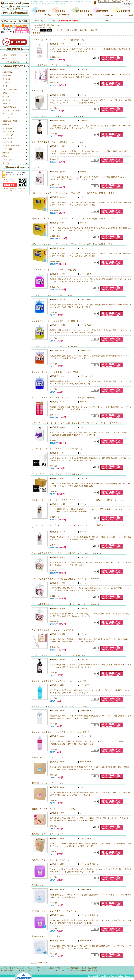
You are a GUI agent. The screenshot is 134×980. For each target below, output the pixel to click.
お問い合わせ (8, 971)
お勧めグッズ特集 (9, 55)
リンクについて (27, 971)
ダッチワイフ (7, 104)
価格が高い (95, 30)
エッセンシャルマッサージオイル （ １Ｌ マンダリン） (58, 116)
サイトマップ (45, 971)
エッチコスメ (7, 128)
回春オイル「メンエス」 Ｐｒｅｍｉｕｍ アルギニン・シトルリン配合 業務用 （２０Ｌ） (74, 193)
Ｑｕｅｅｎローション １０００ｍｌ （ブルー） (54, 295)
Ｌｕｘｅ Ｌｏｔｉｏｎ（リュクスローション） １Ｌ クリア (60, 706)
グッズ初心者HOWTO (11, 62)
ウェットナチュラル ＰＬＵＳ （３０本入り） (53, 630)
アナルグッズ (7, 114)
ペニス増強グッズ (9, 107)
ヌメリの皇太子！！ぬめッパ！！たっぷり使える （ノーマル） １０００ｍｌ (67, 553)
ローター (6, 86)
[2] (35, 33)
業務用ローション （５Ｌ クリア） (49, 758)
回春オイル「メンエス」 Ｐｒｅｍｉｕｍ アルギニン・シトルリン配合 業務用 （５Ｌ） (73, 244)
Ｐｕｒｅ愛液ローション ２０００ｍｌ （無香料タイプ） (58, 40)
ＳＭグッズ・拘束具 (10, 121)
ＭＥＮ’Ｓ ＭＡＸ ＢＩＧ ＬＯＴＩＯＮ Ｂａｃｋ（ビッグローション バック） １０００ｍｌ (77, 423)
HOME (34, 25)
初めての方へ (57, 968)
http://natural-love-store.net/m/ (12, 191)
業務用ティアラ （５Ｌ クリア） (48, 885)
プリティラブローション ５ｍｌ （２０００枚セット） (57, 474)
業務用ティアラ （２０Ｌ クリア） (49, 834)
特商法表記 (73, 968)
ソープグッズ (7, 135)
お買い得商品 (7, 72)
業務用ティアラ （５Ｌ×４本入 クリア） (51, 936)
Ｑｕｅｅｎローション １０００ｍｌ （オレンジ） (55, 346)
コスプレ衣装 (7, 142)
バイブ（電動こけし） (11, 89)
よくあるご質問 (91, 968)
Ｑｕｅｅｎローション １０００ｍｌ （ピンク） (54, 270)
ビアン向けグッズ (9, 118)
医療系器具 (7, 125)
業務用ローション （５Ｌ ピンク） (49, 783)
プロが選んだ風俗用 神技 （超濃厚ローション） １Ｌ (57, 142)
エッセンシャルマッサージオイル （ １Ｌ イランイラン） (59, 655)
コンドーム (7, 82)
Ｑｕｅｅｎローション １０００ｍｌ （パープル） (55, 372)
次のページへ (43, 33)
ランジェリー (7, 139)
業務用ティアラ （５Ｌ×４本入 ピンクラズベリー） (56, 911)
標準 (68, 30)
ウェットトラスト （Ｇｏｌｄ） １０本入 (51, 65)
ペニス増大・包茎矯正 (11, 111)
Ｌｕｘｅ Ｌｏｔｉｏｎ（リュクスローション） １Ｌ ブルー (60, 681)
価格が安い (84, 30)
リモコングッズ (8, 93)
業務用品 (6, 153)
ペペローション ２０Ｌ (43, 91)
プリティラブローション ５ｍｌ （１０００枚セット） (57, 449)
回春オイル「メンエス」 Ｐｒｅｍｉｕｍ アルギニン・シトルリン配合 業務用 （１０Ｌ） (74, 219)
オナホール (7, 100)
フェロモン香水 (8, 132)
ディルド (6, 96)
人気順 (74, 30)
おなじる (36, 167)
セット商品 (7, 75)
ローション (7, 79)
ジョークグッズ (8, 160)
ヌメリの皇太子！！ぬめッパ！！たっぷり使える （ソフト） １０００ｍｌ (66, 579)
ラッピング (7, 163)
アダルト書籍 (7, 149)
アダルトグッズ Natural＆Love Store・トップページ (23, 968)
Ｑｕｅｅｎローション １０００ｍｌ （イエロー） (55, 321)
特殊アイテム (7, 156)
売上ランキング (8, 59)
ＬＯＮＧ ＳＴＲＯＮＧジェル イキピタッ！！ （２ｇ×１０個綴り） (64, 398)
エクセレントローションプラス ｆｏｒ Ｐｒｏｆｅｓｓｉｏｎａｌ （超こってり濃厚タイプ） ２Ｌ (78, 500)
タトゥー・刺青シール (11, 146)
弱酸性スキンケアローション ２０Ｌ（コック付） (54, 809)
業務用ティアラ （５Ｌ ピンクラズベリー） (52, 860)
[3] (37, 33)
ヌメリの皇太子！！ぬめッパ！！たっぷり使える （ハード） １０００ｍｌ (66, 604)
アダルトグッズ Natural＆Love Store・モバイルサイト (79, 971)
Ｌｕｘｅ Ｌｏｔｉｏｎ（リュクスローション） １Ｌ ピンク (60, 732)
